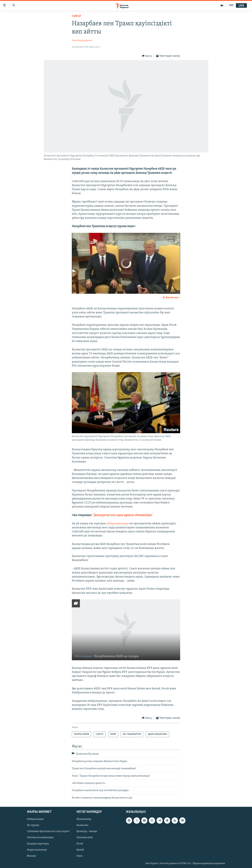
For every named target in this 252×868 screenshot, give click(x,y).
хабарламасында (117, 524)
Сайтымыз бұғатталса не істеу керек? (48, 832)
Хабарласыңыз (35, 819)
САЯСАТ (77, 16)
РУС (232, 5)
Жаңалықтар (84, 819)
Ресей (80, 844)
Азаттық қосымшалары (40, 838)
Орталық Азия (85, 838)
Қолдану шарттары (38, 844)
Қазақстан (82, 825)
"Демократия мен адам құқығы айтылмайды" (123, 515)
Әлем (79, 856)
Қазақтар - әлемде (87, 832)
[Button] (147, 56)
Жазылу (32, 856)
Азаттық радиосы (82, 40)
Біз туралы (33, 825)
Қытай (80, 850)
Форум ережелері (37, 850)
